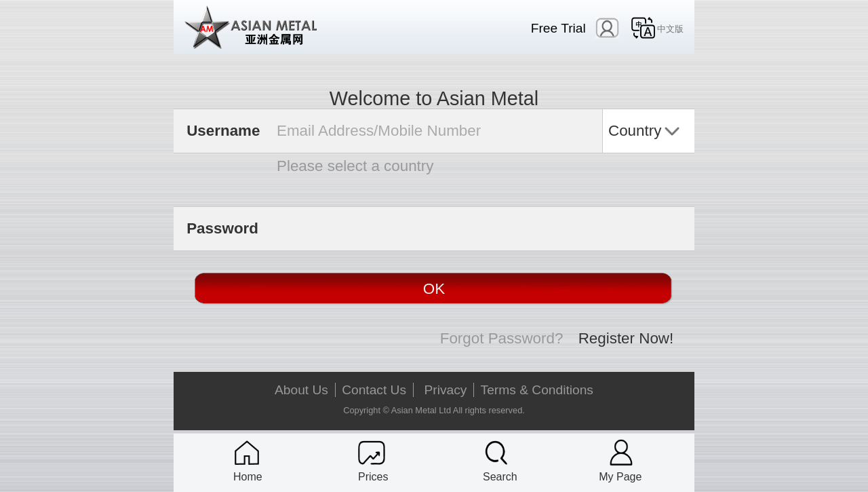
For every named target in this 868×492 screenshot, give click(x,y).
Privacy (446, 390)
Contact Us (374, 390)
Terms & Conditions (537, 390)
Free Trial (558, 28)
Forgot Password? (502, 338)
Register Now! (626, 338)
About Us (301, 390)
